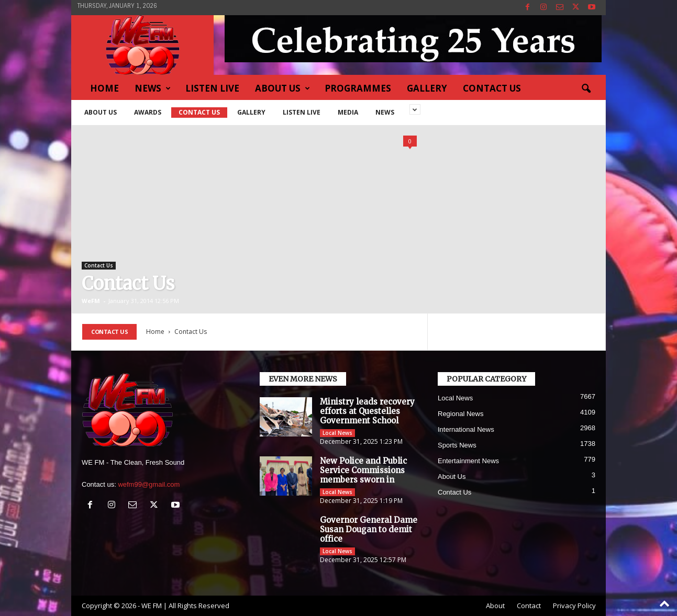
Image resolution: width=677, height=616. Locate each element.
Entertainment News (468, 461)
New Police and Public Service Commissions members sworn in (363, 470)
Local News (337, 433)
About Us (282, 88)
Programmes (358, 88)
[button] (586, 89)
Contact (529, 606)
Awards (148, 112)
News (153, 88)
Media (348, 112)
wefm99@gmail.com (149, 484)
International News (466, 429)
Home (104, 88)
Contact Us (492, 88)
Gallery (427, 88)
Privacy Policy (574, 606)
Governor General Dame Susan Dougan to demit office (369, 529)
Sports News (457, 445)
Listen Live (212, 88)
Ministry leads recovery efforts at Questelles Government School (367, 411)
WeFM (91, 301)
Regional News (460, 414)
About (495, 606)
